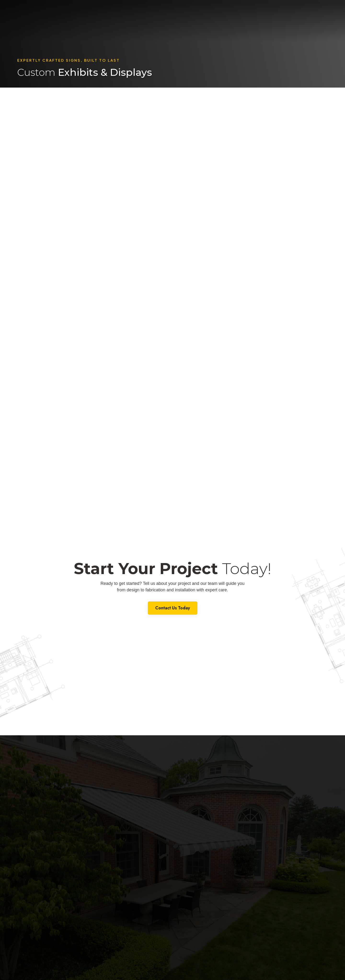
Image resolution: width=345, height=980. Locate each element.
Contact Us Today (173, 608)
